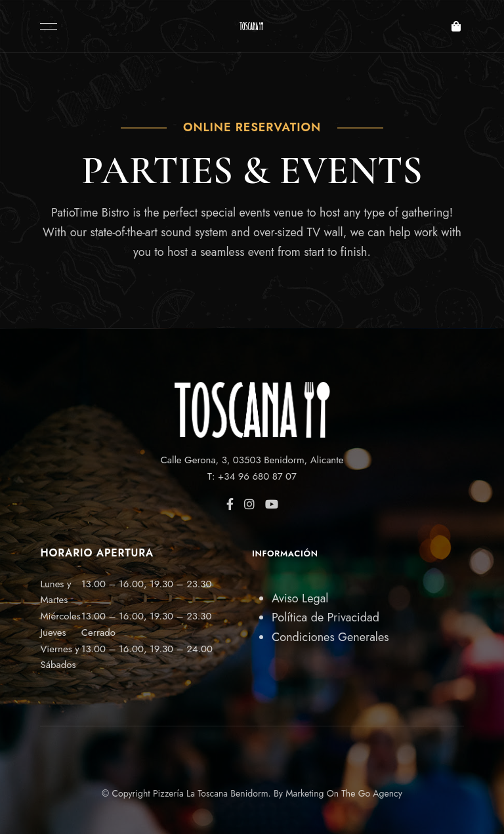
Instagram (249, 504)
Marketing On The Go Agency (344, 793)
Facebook (230, 504)
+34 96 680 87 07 (257, 476)
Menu (45, 26)
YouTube (272, 504)
